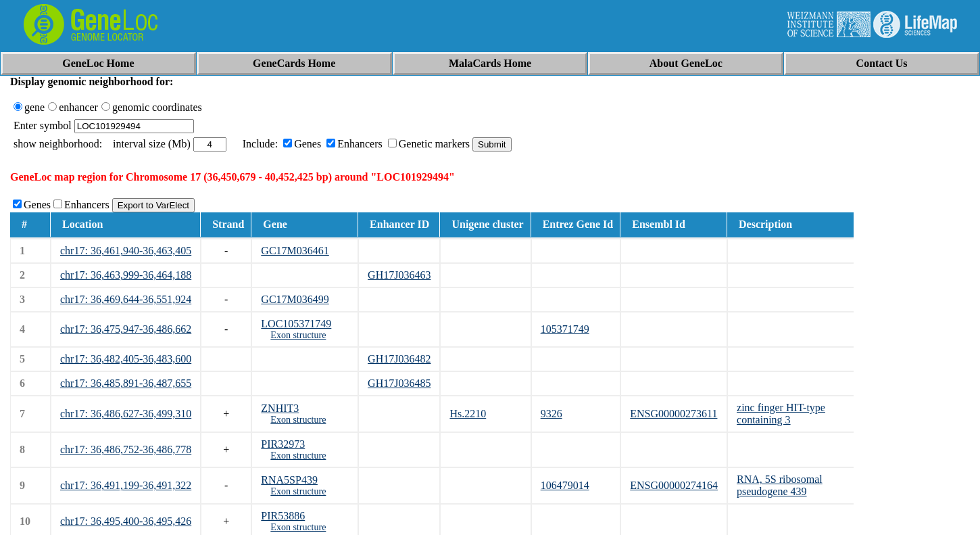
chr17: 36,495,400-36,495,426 (126, 521)
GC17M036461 (295, 251)
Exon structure (298, 335)
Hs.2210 (468, 414)
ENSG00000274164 (674, 485)
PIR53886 (283, 516)
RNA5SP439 (289, 480)
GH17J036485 (399, 383)
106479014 (565, 485)
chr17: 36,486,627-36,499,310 (126, 414)
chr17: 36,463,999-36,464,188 (126, 275)
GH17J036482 (399, 359)
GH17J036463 (399, 275)
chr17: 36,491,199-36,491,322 (126, 485)
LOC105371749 (296, 324)
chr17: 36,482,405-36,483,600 (126, 359)
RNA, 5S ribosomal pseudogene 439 (780, 485)
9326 (552, 414)
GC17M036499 (295, 299)
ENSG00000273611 (673, 414)
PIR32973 (283, 444)
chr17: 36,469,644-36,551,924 (126, 299)
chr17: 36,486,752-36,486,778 (126, 449)
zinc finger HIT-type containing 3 (781, 414)
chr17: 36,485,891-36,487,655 (126, 383)
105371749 (565, 329)
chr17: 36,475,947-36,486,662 (126, 329)
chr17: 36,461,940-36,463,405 (126, 251)
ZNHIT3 (280, 408)
